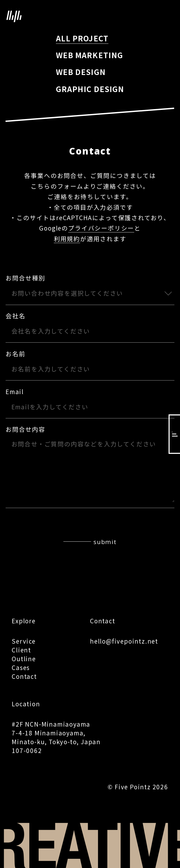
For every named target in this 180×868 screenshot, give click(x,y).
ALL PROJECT (82, 38)
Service (24, 641)
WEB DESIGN (81, 72)
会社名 (15, 316)
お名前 (15, 354)
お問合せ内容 (25, 429)
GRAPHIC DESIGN (90, 89)
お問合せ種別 (25, 278)
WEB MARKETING (89, 55)
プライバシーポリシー (101, 228)
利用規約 (67, 239)
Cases (21, 667)
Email (15, 391)
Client (21, 650)
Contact (24, 676)
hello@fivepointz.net (124, 641)
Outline (24, 659)
